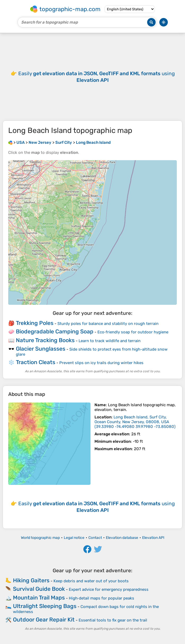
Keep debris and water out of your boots (91, 581)
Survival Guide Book (39, 589)
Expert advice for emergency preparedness (109, 589)
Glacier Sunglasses (41, 349)
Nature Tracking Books (45, 340)
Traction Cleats (36, 362)
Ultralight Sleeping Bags (45, 606)
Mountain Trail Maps (39, 598)
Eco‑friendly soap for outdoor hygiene (133, 332)
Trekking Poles (35, 323)
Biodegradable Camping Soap (55, 331)
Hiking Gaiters (31, 580)
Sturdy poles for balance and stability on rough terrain (108, 324)
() (135, 422)
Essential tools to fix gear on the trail (113, 620)
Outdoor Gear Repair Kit (44, 620)
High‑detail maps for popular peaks (101, 598)
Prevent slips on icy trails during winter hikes (101, 363)
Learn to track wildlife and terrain (110, 341)
